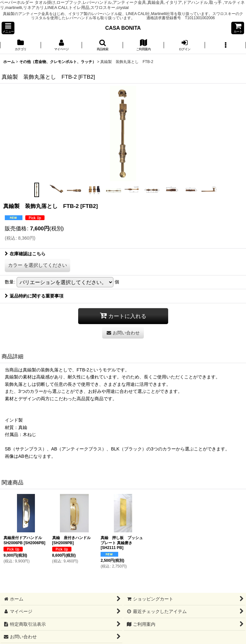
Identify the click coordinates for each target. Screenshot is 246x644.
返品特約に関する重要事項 (34, 296)
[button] (8, 28)
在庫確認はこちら (25, 254)
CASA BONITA (123, 28)
